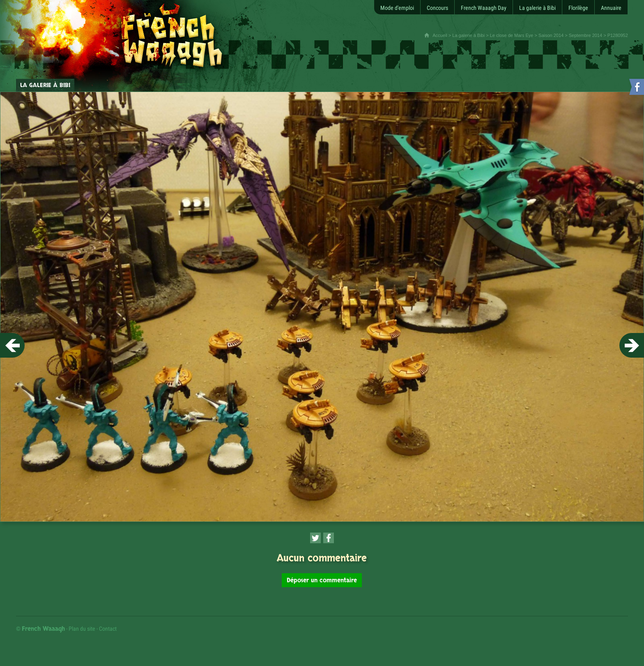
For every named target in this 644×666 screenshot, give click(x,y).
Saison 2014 (551, 35)
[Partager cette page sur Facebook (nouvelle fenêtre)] (329, 538)
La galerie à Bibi (468, 35)
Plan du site (82, 629)
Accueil (440, 35)
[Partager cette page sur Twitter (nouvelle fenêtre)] (315, 538)
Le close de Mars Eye (512, 35)
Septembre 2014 (585, 35)
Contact (108, 629)
